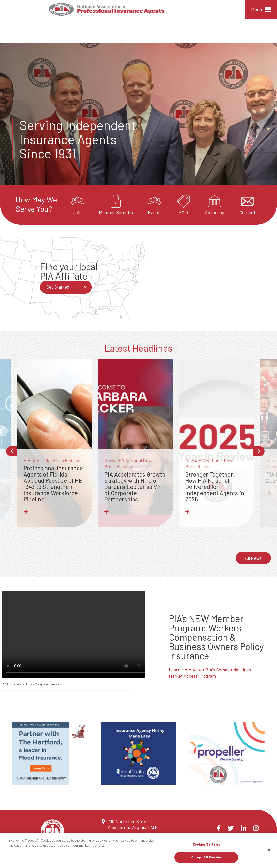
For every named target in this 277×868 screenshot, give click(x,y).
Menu (261, 9)
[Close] (269, 850)
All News (253, 557)
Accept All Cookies (206, 857)
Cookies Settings (206, 844)
